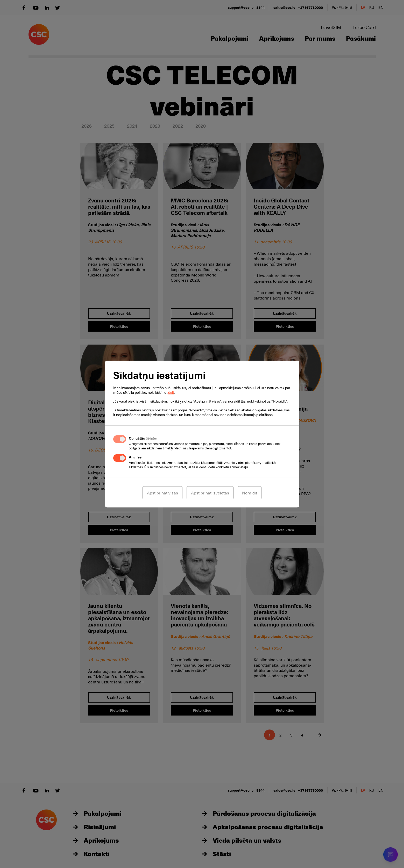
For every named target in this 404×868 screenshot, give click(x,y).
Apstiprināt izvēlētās (210, 493)
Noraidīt (250, 493)
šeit (171, 392)
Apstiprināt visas (162, 493)
